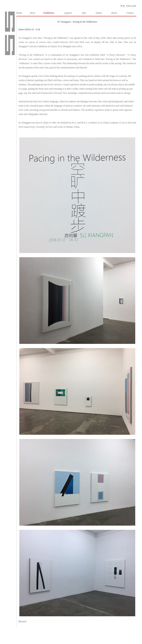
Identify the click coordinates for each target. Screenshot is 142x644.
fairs (84, 13)
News (33, 13)
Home (19, 13)
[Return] (23, 621)
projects (68, 13)
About (114, 13)
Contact (130, 13)
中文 (123, 6)
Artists (99, 13)
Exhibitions (49, 13)
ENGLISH (131, 6)
